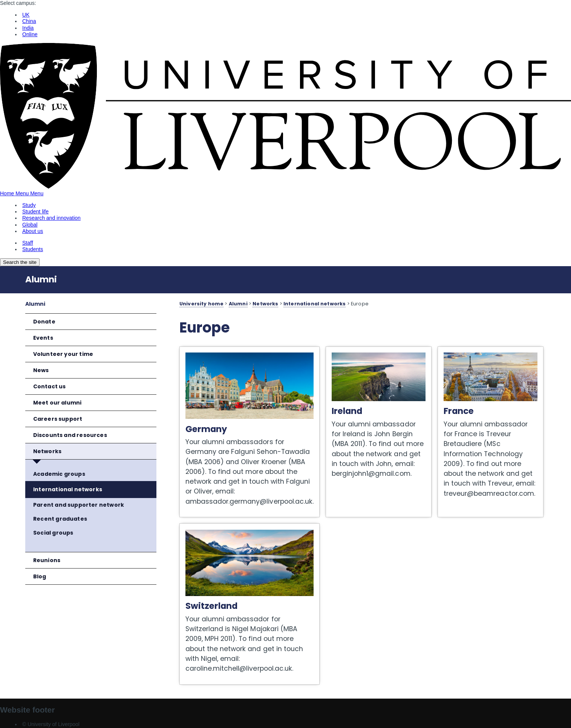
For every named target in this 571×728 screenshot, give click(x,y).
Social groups (53, 533)
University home (201, 304)
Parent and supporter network (79, 505)
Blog (40, 576)
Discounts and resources (70, 435)
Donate (44, 322)
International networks (68, 489)
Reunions (47, 560)
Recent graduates (60, 519)
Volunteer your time (63, 354)
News (41, 370)
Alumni (41, 279)
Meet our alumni (57, 403)
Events (43, 338)
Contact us (50, 386)
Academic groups (59, 474)
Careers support (58, 419)
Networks (47, 451)
